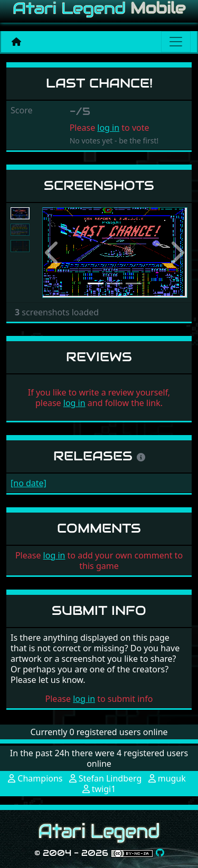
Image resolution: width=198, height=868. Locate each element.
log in (108, 128)
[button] (53, 253)
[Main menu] (176, 42)
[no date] (29, 483)
